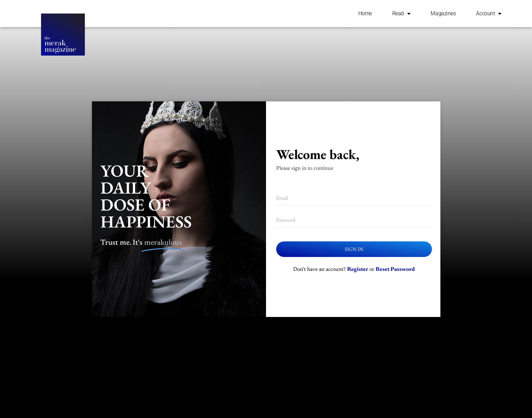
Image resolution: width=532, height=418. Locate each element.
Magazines (443, 13)
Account (489, 14)
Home (365, 13)
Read (401, 14)
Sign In (354, 249)
